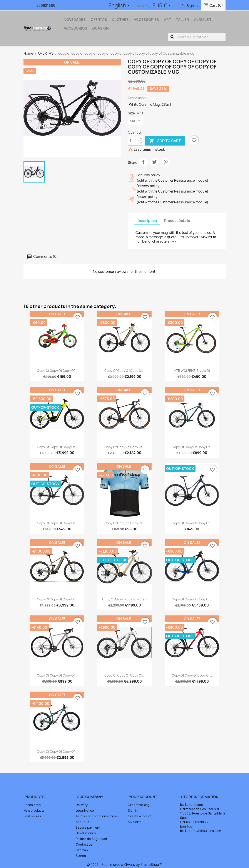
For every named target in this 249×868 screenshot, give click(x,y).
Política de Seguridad (91, 839)
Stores (81, 856)
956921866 (46, 5)
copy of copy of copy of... (57, 371)
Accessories (146, 20)
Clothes (120, 20)
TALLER (182, 20)
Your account (143, 797)
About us (82, 822)
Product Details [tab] (177, 221)
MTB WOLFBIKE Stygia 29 (192, 371)
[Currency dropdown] (162, 6)
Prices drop (32, 805)
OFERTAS (99, 20)
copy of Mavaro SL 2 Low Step (124, 599)
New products (34, 810)
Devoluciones (86, 833)
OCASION (100, 28)
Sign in (133, 810)
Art (167, 20)
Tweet (154, 162)
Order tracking (139, 805)
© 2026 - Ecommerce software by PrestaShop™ (124, 865)
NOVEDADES (75, 20)
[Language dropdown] (120, 6)
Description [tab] (147, 221)
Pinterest (165, 162)
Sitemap (82, 850)
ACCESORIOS (75, 28)
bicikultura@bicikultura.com (201, 831)
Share (143, 162)
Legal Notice (85, 810)
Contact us (84, 844)
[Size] (136, 121)
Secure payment (88, 827)
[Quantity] (133, 141)
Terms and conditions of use (97, 816)
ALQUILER (203, 20)
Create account (140, 816)
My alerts (135, 822)
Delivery (82, 805)
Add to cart (165, 141)
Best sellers (32, 816)
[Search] (197, 37)
